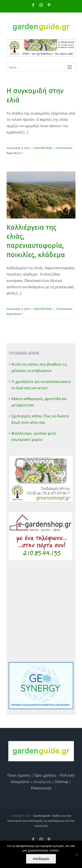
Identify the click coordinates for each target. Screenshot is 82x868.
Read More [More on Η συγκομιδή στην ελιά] (14, 153)
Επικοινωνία (41, 788)
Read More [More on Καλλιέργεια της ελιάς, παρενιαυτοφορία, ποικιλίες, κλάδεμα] (14, 314)
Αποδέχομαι (41, 859)
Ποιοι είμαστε (19, 775)
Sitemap (62, 782)
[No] (77, 854)
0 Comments (64, 148)
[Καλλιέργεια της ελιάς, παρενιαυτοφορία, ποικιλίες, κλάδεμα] (41, 195)
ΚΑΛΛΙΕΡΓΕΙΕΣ (43, 148)
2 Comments (64, 309)
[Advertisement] (41, 611)
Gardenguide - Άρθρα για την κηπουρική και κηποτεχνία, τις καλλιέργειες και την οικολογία (41, 821)
